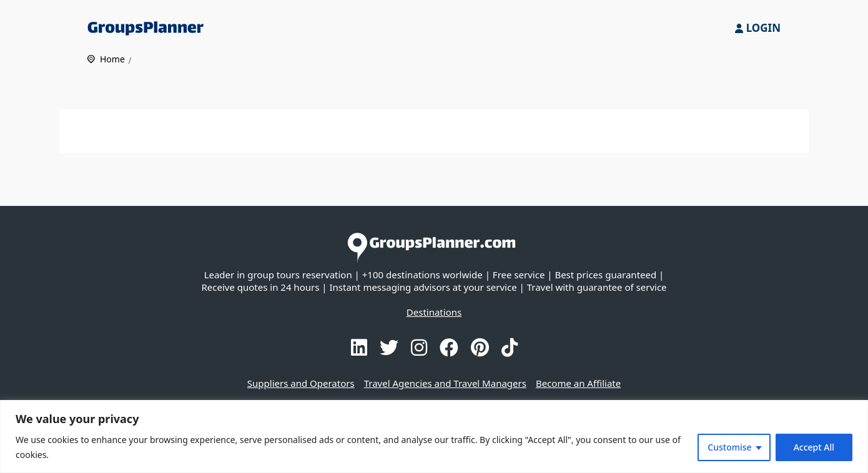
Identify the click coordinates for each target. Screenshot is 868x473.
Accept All (814, 447)
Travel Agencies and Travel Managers (445, 383)
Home (112, 59)
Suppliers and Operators (301, 383)
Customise (729, 447)
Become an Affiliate (578, 383)
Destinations (434, 312)
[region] (434, 436)
